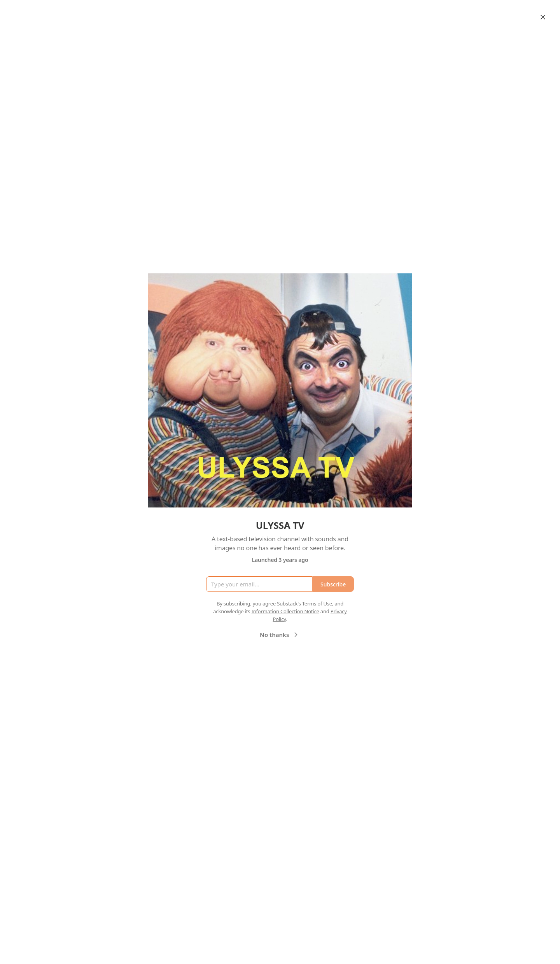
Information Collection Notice (285, 611)
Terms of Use (317, 604)
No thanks (280, 635)
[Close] (543, 17)
